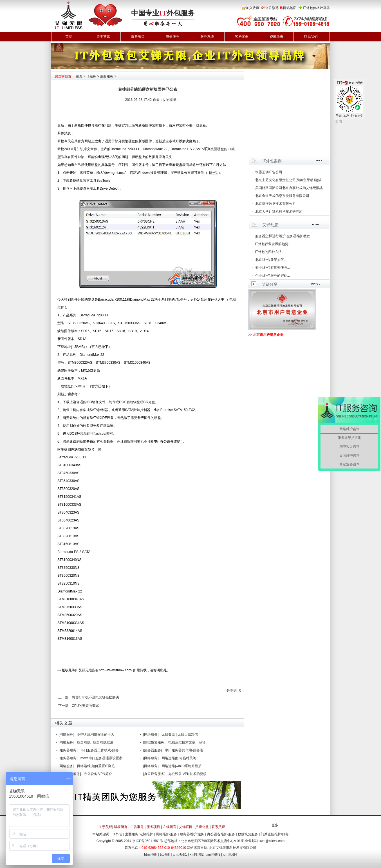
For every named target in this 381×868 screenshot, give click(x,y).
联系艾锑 (218, 827)
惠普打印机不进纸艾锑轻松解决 (95, 697)
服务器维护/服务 (192, 834)
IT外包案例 (272, 161)
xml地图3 (213, 854)
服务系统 (207, 37)
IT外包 (117, 834)
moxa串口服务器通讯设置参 (101, 758)
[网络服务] (67, 734)
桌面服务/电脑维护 (139, 834)
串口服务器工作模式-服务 (100, 750)
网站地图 (290, 8)
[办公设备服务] (154, 774)
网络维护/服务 (166, 834)
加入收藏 (253, 8)
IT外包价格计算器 (316, 8)
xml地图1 (180, 854)
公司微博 (272, 8)
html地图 (151, 854)
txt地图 (165, 854)
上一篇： (65, 697)
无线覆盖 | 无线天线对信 (180, 734)
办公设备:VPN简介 (98, 774)
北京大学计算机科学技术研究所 (279, 212)
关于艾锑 (103, 37)
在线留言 (170, 827)
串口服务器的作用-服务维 (184, 750)
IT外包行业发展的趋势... (273, 244)
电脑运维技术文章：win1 (187, 742)
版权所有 (121, 827)
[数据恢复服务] (154, 742)
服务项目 (138, 37)
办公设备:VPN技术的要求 (187, 774)
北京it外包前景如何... (271, 260)
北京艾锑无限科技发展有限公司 (233, 848)
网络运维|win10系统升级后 (181, 766)
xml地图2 (197, 854)
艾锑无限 (85, 670)
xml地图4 (230, 854)
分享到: (232, 691)
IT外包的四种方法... (270, 252)
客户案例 (242, 37)
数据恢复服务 (248, 834)
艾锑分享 (270, 284)
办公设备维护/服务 (221, 834)
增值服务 (172, 37)
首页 (69, 37)
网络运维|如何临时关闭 (179, 758)
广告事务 (137, 827)
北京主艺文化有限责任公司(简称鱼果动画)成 (288, 180)
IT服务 (91, 76)
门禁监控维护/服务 (275, 834)
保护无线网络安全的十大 (96, 734)
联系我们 (311, 37)
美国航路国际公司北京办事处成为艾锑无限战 (289, 188)
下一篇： (65, 706)
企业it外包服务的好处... (273, 276)
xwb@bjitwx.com (272, 841)
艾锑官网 (186, 827)
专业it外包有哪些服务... (273, 268)
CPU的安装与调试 (85, 706)
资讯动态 (276, 37)
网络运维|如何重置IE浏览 (96, 766)
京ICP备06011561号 (148, 841)
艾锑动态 (270, 225)
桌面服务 (107, 76)
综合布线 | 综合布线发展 (95, 742)
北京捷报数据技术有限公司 (275, 204)
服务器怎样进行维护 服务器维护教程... (284, 236)
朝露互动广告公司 (269, 172)
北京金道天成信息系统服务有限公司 (282, 196)
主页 (79, 76)
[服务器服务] (68, 750)
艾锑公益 (202, 827)
